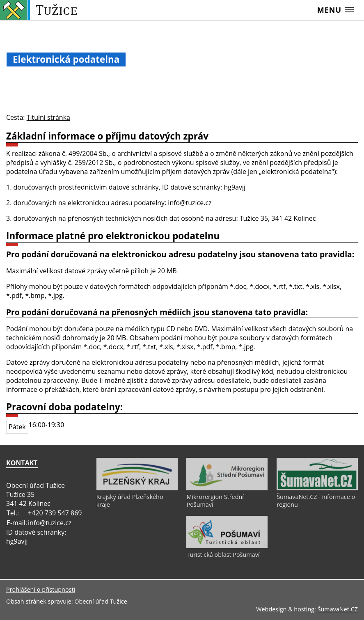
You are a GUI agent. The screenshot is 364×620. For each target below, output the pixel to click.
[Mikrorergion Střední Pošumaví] (227, 488)
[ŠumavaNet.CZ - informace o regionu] (317, 488)
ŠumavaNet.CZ (338, 609)
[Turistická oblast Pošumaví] (227, 546)
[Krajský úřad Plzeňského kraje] (137, 488)
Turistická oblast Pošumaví (223, 555)
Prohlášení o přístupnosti (41, 589)
